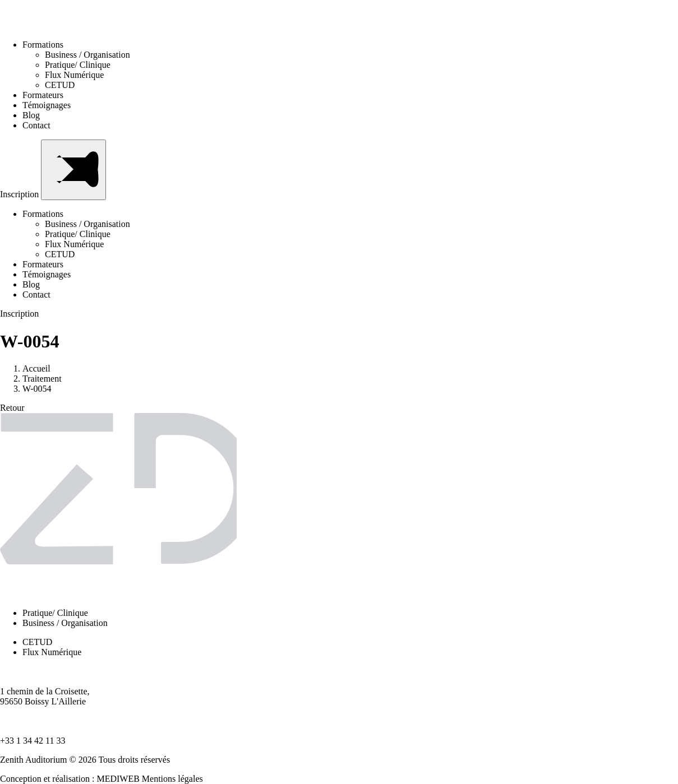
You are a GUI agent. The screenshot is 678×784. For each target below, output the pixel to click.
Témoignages (47, 105)
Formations (46, 45)
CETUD (60, 85)
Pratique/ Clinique (78, 65)
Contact (36, 125)
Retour (12, 408)
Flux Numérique (74, 75)
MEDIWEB (118, 779)
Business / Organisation (87, 55)
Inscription (20, 194)
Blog (31, 115)
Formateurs (43, 95)
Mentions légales (172, 779)
